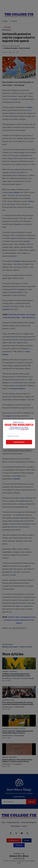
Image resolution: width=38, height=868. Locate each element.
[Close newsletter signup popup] (32, 423)
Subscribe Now (19, 442)
